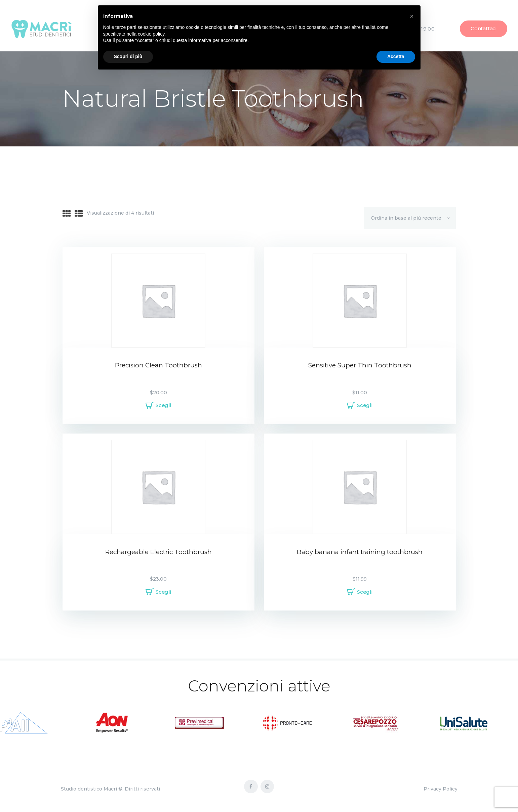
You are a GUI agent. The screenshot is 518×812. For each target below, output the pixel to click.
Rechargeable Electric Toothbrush (158, 552)
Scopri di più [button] (128, 56)
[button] (412, 16)
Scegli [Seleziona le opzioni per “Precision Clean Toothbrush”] (163, 405)
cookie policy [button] (151, 34)
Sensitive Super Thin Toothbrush (360, 365)
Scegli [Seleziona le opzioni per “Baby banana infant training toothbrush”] (365, 592)
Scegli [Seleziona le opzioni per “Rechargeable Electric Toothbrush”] (163, 592)
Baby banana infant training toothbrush (360, 552)
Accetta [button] (396, 56)
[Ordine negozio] (410, 218)
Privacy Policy (441, 789)
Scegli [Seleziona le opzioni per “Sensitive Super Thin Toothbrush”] (365, 405)
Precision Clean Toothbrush (158, 365)
